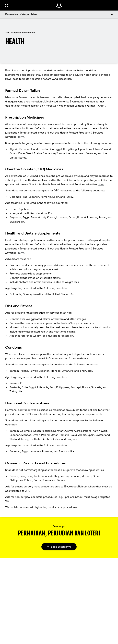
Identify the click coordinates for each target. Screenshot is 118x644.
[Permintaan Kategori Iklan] (59, 14)
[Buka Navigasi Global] (29, 5)
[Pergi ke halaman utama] (59, 5)
